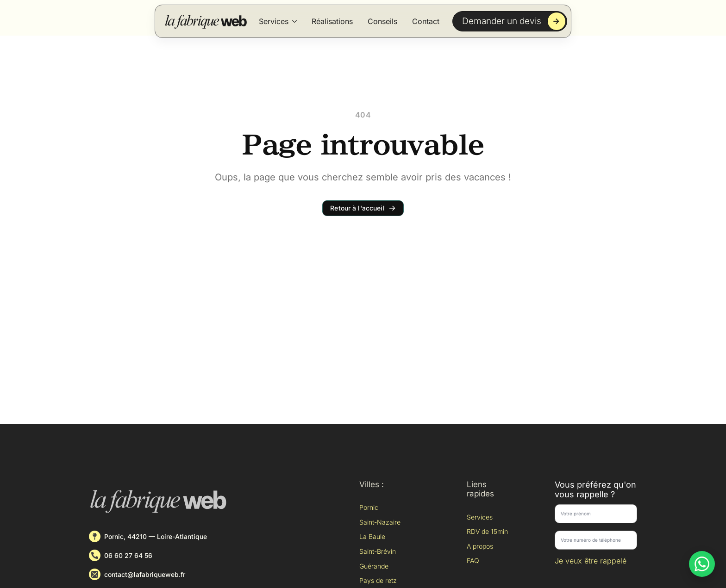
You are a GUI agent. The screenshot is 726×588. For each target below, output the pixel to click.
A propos (480, 546)
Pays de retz (378, 580)
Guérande (374, 566)
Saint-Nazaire (380, 522)
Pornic (369, 507)
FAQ (473, 560)
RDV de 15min (487, 531)
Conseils (382, 21)
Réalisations (332, 21)
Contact (426, 21)
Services (274, 21)
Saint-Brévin (378, 551)
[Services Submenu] (294, 21)
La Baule (372, 536)
